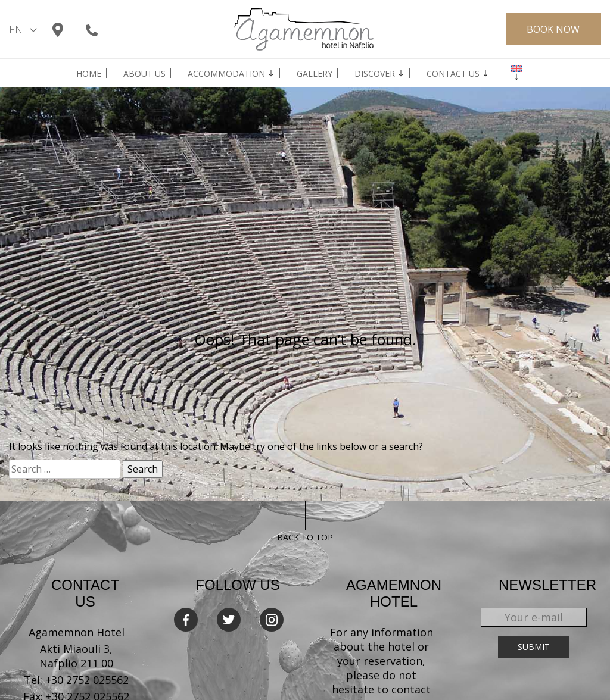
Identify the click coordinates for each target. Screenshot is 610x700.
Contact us (453, 74)
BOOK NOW (553, 29)
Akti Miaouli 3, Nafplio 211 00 (76, 656)
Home (89, 74)
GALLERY (315, 74)
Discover (375, 74)
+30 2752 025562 (87, 680)
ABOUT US (144, 74)
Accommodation (226, 74)
